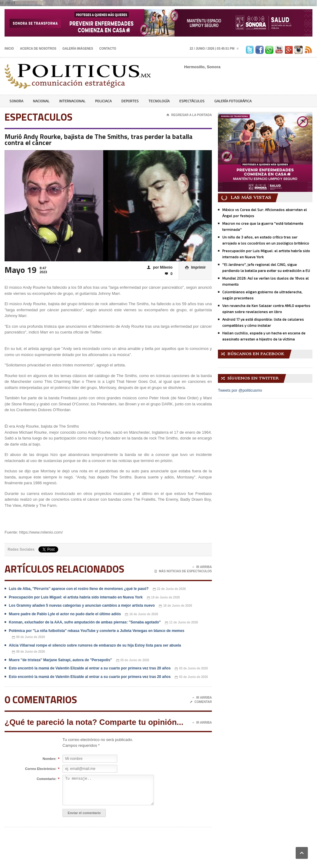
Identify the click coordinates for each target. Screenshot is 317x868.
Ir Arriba (202, 567)
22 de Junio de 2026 (169, 589)
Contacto (108, 49)
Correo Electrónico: (41, 769)
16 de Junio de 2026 (142, 614)
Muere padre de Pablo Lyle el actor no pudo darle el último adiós (65, 614)
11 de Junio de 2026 (182, 623)
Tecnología (159, 101)
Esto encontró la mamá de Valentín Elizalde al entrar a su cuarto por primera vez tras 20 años (90, 668)
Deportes (130, 101)
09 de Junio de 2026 (28, 637)
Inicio (9, 49)
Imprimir (195, 268)
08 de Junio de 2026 (28, 652)
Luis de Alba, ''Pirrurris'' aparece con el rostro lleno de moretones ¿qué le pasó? (79, 589)
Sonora (16, 101)
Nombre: (50, 759)
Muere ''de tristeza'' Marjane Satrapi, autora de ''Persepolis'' (60, 660)
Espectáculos (192, 101)
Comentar (201, 702)
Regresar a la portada (189, 115)
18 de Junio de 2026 (175, 606)
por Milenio (160, 268)
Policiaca (103, 101)
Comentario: (46, 779)
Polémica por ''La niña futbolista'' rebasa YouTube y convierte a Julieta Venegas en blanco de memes (97, 631)
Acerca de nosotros (38, 49)
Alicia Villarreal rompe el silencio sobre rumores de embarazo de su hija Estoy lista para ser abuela (95, 645)
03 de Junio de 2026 (191, 669)
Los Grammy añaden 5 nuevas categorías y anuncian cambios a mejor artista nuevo (82, 605)
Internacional (72, 101)
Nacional (41, 101)
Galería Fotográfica (233, 101)
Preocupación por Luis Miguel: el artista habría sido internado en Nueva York (76, 597)
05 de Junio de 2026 (133, 660)
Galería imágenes (78, 49)
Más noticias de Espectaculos (183, 571)
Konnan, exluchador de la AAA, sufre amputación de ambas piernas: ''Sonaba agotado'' (85, 622)
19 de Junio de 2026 (164, 598)
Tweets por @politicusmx (240, 390)
